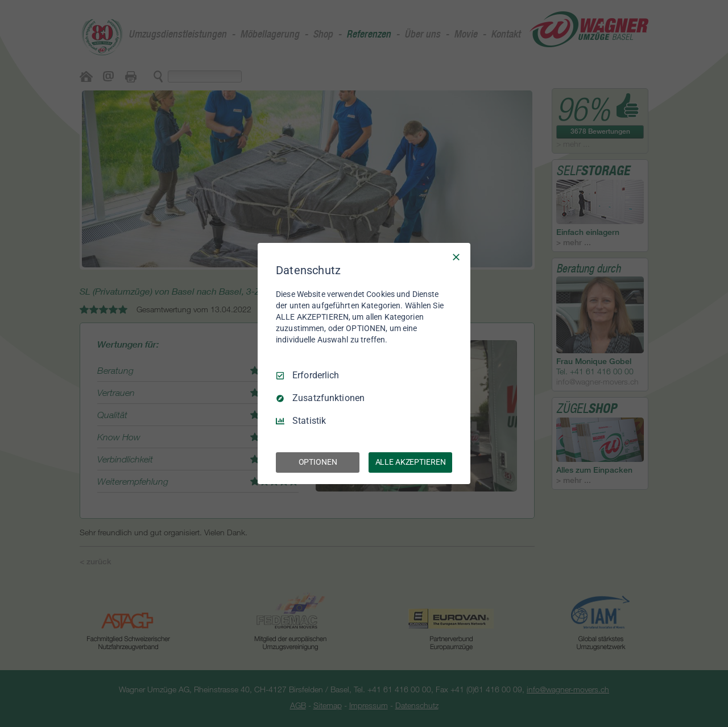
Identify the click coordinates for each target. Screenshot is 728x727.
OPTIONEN (318, 462)
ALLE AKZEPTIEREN (411, 462)
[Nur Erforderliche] (456, 257)
